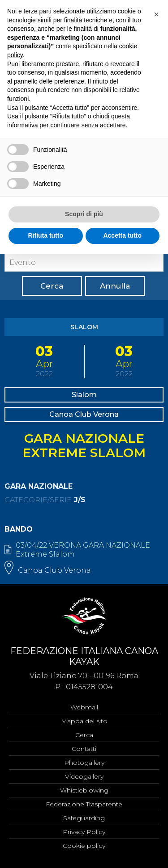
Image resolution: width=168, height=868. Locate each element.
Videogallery (84, 776)
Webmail (84, 707)
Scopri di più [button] (84, 214)
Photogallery (84, 763)
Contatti (84, 749)
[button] (156, 14)
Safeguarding (84, 818)
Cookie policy (84, 846)
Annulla (115, 286)
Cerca (52, 286)
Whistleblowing (84, 790)
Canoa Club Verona (84, 414)
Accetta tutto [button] (122, 235)
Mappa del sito (84, 721)
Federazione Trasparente (84, 804)
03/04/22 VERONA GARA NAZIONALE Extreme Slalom (83, 550)
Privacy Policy (84, 832)
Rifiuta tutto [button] (45, 235)
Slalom (84, 395)
